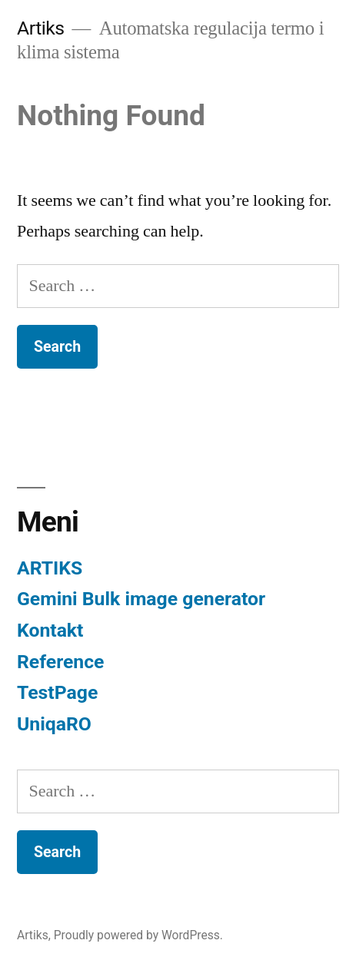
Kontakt (50, 630)
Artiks (41, 28)
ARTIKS (50, 568)
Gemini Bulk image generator (141, 599)
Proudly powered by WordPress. (138, 935)
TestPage (57, 692)
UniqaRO (54, 724)
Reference (61, 662)
